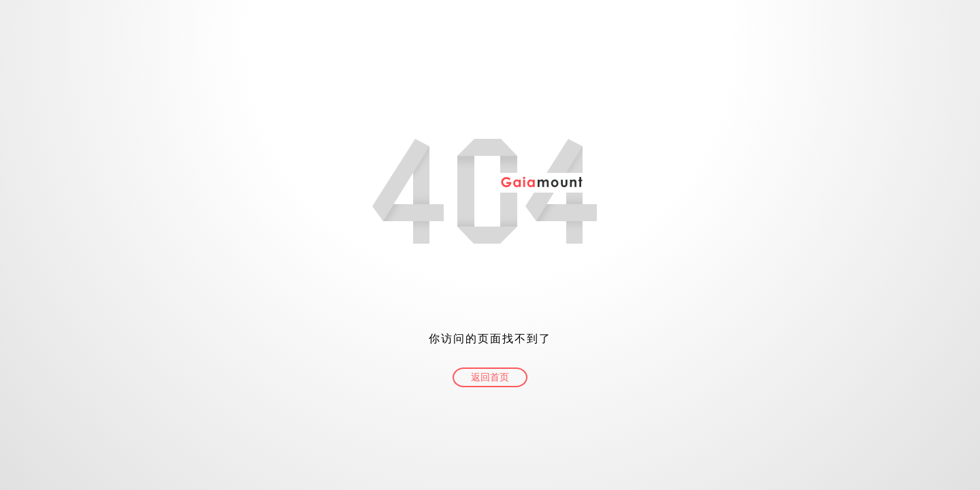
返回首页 (490, 377)
